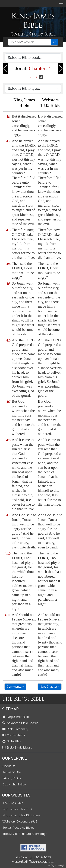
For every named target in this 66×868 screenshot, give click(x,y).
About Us (9, 766)
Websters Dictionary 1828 (20, 821)
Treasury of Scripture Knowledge (25, 834)
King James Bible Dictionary (21, 815)
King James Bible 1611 (17, 809)
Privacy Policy (12, 778)
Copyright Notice (14, 784)
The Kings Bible (13, 803)
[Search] (29, 42)
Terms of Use (12, 772)
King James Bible (16, 717)
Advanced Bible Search (21, 723)
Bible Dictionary (16, 729)
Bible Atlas (12, 741)
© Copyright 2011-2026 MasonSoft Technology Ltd (33, 859)
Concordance (14, 735)
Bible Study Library (18, 747)
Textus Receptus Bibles (18, 828)
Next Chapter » (50, 687)
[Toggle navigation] (61, 4)
